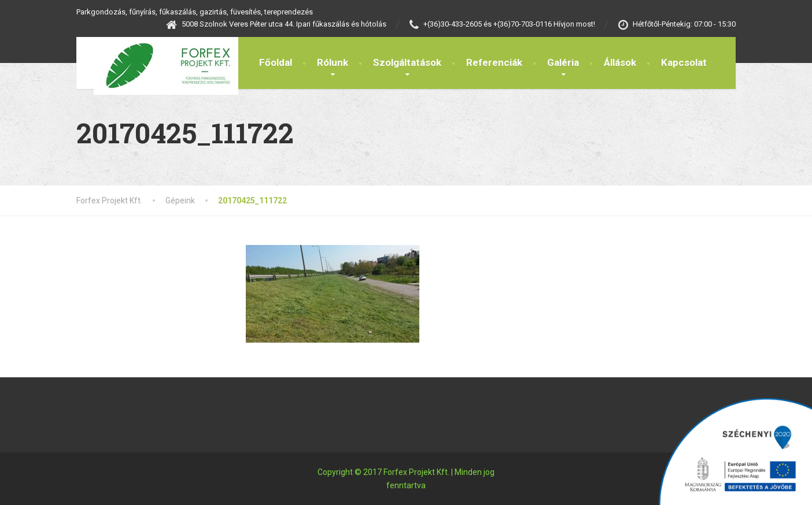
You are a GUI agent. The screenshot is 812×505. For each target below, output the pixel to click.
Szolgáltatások (407, 62)
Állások (620, 62)
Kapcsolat (684, 62)
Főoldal (276, 62)
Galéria (563, 62)
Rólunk (333, 62)
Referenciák (494, 62)
